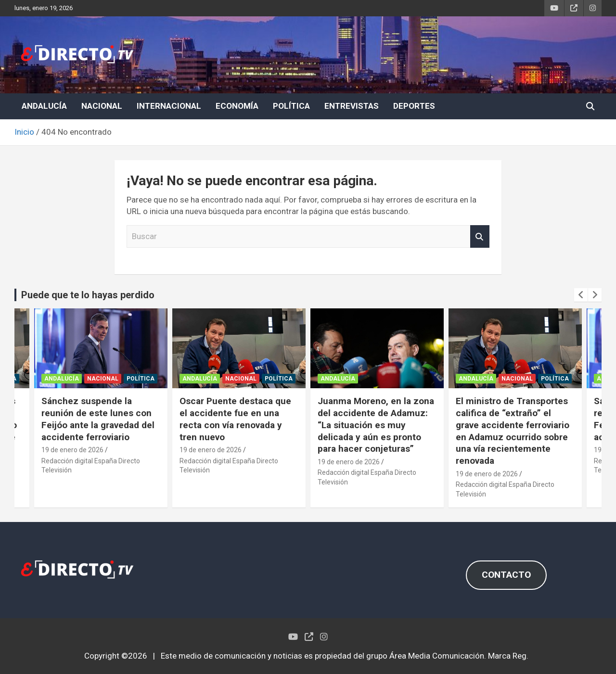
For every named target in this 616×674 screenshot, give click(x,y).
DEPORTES (414, 106)
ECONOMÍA (237, 106)
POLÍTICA (291, 106)
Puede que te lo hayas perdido (88, 295)
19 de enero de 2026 (72, 450)
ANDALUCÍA (44, 106)
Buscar (480, 237)
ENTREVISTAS (352, 106)
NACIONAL (102, 106)
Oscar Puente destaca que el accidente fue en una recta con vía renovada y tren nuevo (235, 419)
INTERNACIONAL (169, 106)
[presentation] (581, 295)
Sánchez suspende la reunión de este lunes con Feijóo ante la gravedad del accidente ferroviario (98, 419)
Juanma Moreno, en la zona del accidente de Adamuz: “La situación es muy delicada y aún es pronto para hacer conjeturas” (376, 425)
